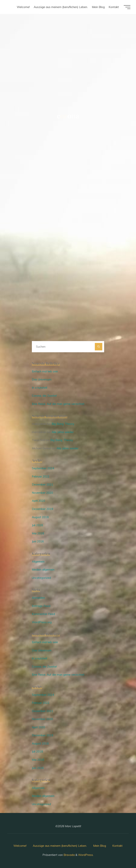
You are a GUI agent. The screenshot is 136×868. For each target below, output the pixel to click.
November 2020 (42, 493)
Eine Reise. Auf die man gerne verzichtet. (58, 404)
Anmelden (38, 598)
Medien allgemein (43, 570)
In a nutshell (39, 388)
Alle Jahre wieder (63, 432)
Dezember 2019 (42, 509)
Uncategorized (41, 578)
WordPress (86, 855)
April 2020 (38, 501)
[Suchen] (99, 347)
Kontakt (117, 846)
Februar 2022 (41, 476)
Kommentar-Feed (43, 614)
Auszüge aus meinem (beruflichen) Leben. (60, 846)
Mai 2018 (38, 533)
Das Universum (42, 379)
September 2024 (43, 468)
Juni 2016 (38, 541)
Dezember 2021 (42, 484)
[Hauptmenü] (127, 7)
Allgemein (38, 562)
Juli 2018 (37, 525)
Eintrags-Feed (41, 606)
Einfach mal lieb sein (45, 371)
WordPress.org (42, 622)
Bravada (69, 855)
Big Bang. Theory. (63, 424)
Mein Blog (100, 846)
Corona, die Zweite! (44, 396)
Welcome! (20, 846)
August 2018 (40, 517)
